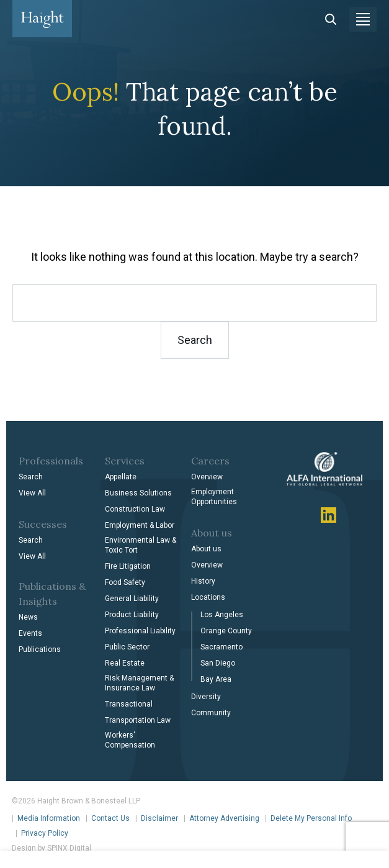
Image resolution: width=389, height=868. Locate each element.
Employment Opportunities (214, 497)
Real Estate (125, 663)
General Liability (132, 599)
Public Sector (127, 647)
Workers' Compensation (130, 740)
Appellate (121, 477)
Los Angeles (222, 615)
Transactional (129, 704)
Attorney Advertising (224, 818)
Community (211, 713)
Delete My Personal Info (311, 818)
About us (206, 549)
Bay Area (216, 679)
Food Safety (125, 582)
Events (30, 633)
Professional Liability (140, 631)
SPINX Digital (69, 848)
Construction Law (135, 509)
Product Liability (132, 615)
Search (31, 477)
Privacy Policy (45, 833)
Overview (207, 477)
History (203, 581)
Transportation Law (138, 720)
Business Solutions (138, 493)
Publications (40, 649)
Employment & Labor (140, 525)
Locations (208, 597)
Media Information (49, 818)
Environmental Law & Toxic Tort (141, 545)
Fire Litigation (128, 566)
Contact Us (110, 818)
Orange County (226, 631)
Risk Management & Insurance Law (139, 683)
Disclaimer (159, 818)
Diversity (206, 697)
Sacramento (221, 647)
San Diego (218, 663)
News (28, 617)
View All (32, 493)
